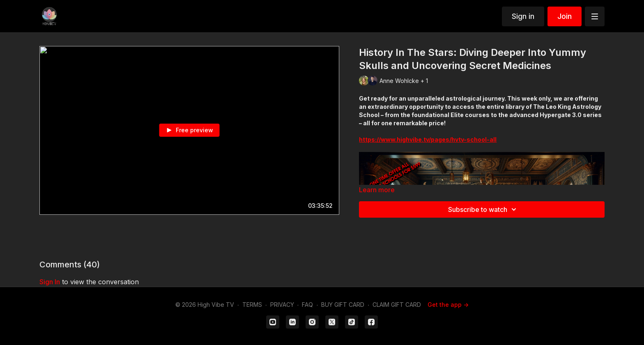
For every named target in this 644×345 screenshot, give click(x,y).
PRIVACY (282, 305)
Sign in (523, 16)
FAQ (307, 305)
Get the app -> (448, 305)
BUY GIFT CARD (343, 305)
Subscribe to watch (483, 209)
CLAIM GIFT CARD (397, 305)
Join (565, 16)
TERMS (252, 305)
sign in (50, 282)
